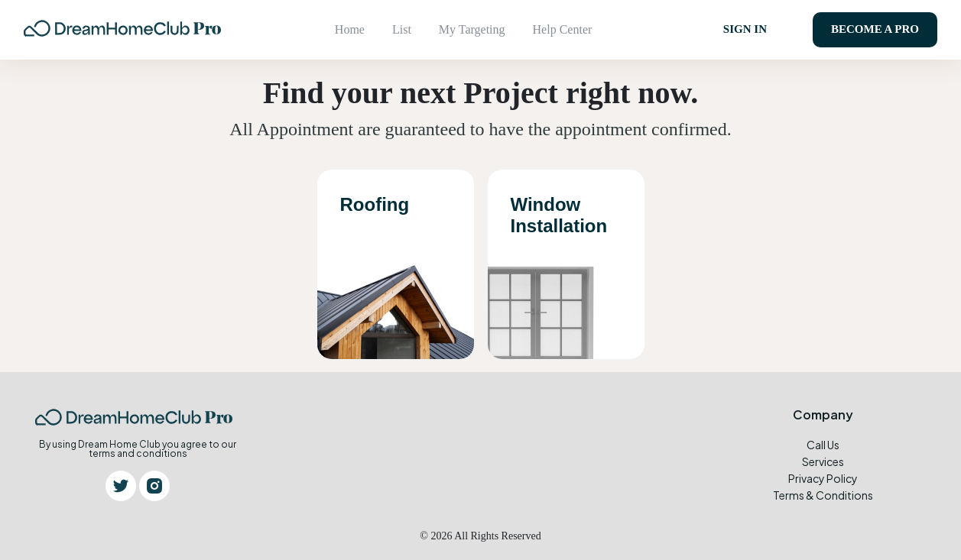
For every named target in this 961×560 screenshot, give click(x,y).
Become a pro (875, 29)
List (402, 29)
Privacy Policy (823, 477)
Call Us (823, 444)
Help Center (563, 29)
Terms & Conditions (823, 494)
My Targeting (472, 29)
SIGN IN (745, 29)
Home (350, 29)
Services (823, 461)
